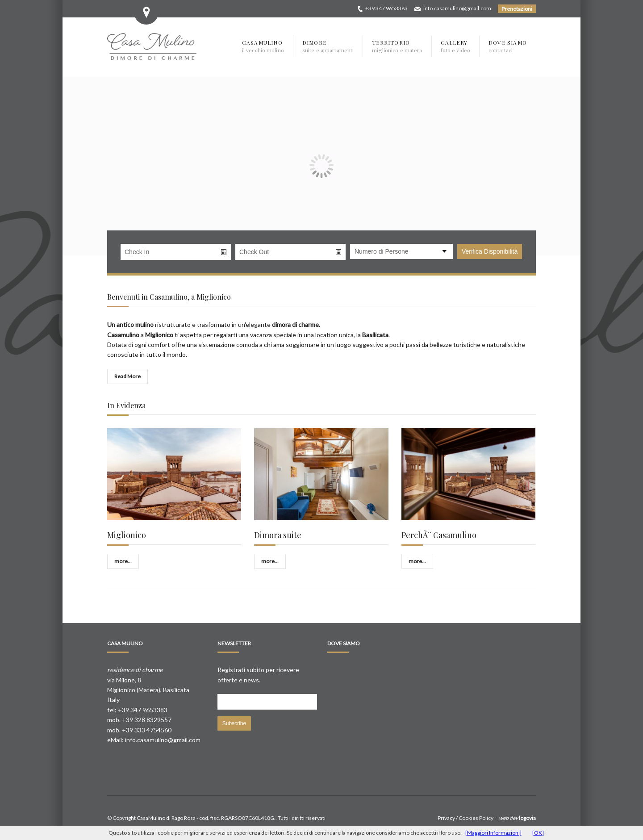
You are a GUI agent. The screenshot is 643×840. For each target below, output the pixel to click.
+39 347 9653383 (386, 8)
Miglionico (127, 535)
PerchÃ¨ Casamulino (439, 535)
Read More (127, 376)
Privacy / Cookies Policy (466, 818)
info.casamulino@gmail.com (457, 8)
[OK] (538, 833)
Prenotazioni (517, 9)
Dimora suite (278, 535)
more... (123, 561)
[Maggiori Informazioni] (493, 833)
